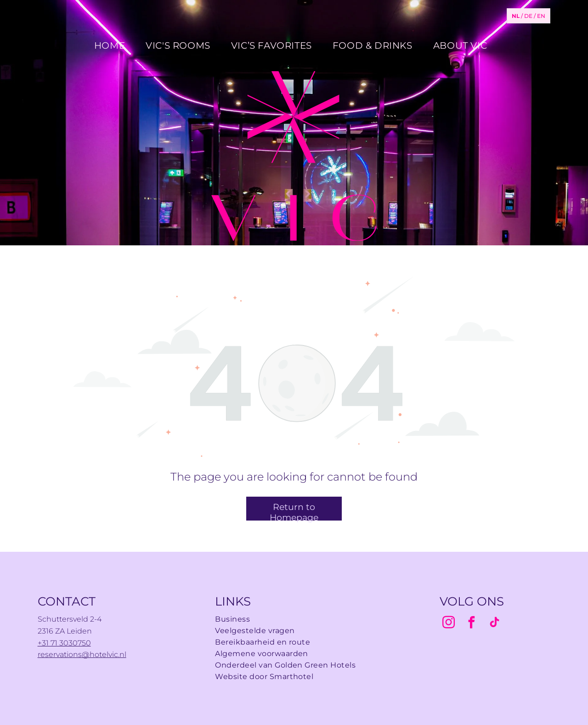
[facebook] (472, 624)
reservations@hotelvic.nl (82, 654)
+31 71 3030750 (64, 643)
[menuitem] (113, 45)
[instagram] (449, 624)
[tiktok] (495, 624)
